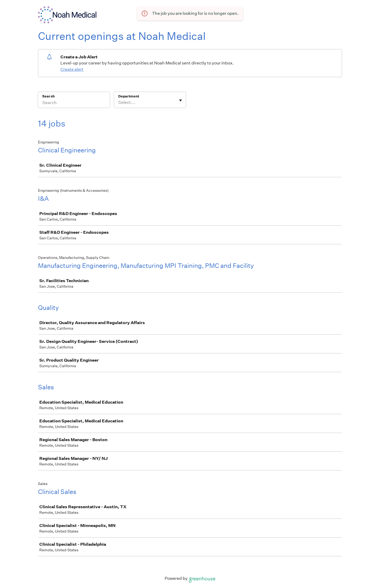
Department (129, 96)
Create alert (72, 69)
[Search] (74, 103)
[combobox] (119, 102)
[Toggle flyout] (180, 100)
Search (48, 96)
